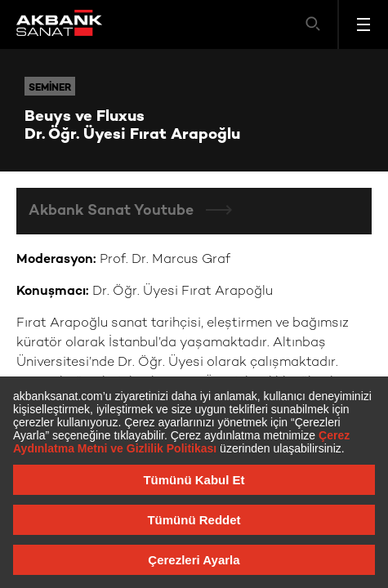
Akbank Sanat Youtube (113, 211)
